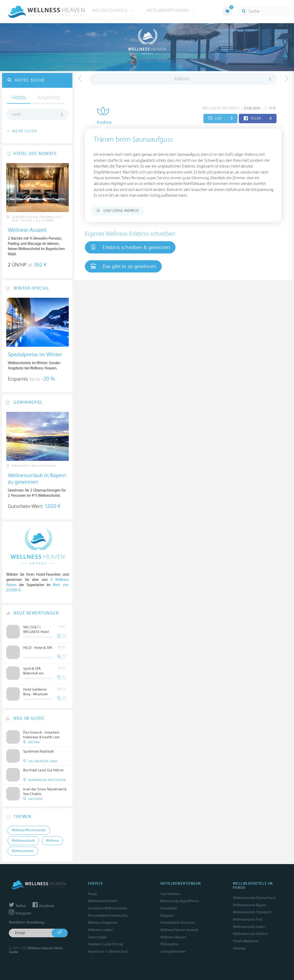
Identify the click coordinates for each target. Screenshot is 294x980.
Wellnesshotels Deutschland (254, 898)
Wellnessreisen (23, 851)
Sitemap (239, 948)
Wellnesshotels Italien (249, 927)
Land (16, 114)
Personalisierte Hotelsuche (108, 916)
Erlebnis (182, 79)
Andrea (100, 122)
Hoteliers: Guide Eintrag (105, 944)
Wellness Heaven (173, 937)
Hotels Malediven (246, 941)
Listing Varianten (173, 951)
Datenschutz (118, 951)
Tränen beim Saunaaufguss (133, 140)
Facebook (43, 906)
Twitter (18, 906)
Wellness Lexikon (101, 930)
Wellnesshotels (113, 10)
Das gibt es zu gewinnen (123, 266)
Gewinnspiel (97, 937)
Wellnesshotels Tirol (248, 919)
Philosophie (169, 944)
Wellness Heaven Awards (179, 930)
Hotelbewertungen (171, 10)
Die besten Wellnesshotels (107, 908)
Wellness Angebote (102, 923)
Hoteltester (169, 908)
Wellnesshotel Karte (103, 901)
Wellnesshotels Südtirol (250, 934)
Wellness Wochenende (29, 830)
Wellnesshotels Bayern (249, 905)
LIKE (220, 119)
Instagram (20, 913)
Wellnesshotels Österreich (252, 912)
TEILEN (258, 119)
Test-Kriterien (170, 894)
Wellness (52, 841)
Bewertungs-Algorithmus (180, 901)
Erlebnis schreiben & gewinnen (130, 247)
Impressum (96, 951)
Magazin (167, 916)
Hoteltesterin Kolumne (178, 923)
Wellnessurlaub (23, 841)
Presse (92, 894)
